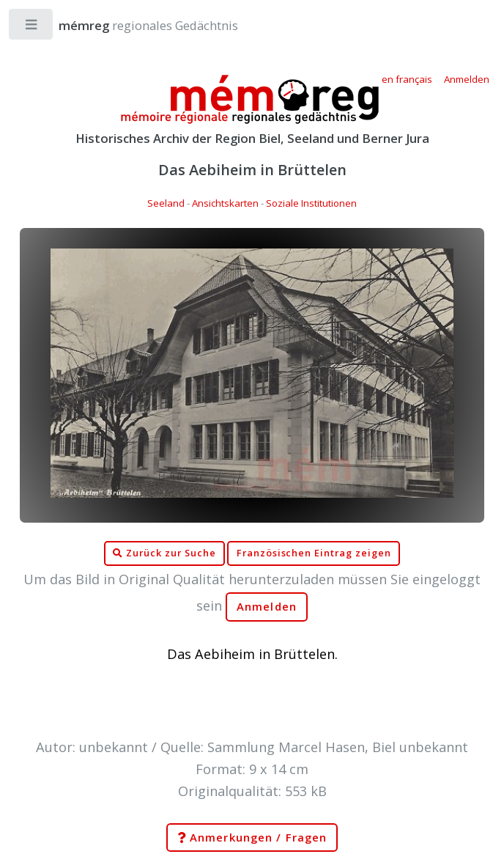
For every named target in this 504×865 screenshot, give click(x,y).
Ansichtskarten (225, 203)
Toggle (32, 27)
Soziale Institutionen (311, 203)
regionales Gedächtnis (134, 25)
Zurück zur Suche (164, 553)
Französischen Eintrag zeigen (314, 553)
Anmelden (267, 607)
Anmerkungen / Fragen (252, 838)
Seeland (166, 203)
